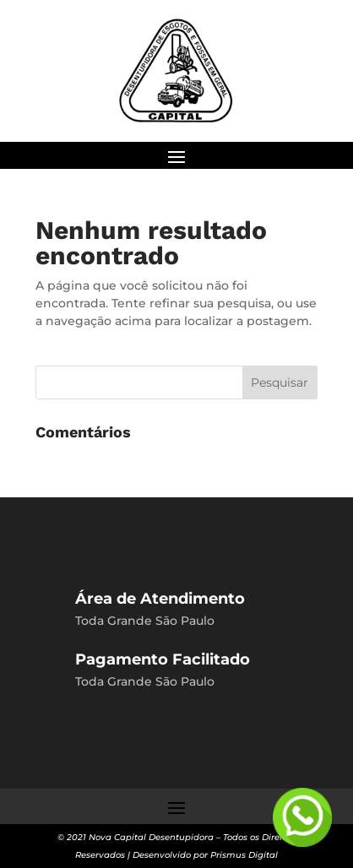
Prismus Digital (244, 855)
